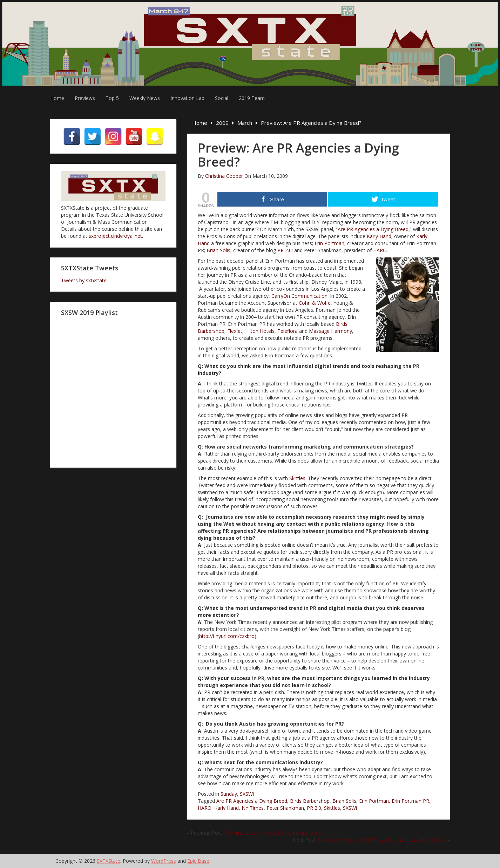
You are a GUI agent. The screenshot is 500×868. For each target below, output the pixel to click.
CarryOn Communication (299, 296)
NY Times (253, 808)
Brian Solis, (220, 250)
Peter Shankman (285, 808)
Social (222, 98)
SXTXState (109, 861)
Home (57, 98)
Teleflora (288, 331)
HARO (380, 250)
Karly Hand (379, 236)
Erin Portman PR (410, 801)
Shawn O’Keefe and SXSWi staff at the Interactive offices (382, 840)
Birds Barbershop (310, 801)
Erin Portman (374, 801)
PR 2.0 (314, 808)
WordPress (164, 861)
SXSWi (247, 794)
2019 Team (252, 98)
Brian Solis (344, 801)
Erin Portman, (330, 243)
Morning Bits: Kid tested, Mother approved (273, 833)
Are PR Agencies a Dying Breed (373, 229)
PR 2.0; (285, 250)
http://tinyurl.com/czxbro (227, 636)
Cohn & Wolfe (315, 303)
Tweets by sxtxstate (84, 280)
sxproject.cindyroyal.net (115, 236)
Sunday (229, 794)
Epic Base (198, 861)
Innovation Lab (187, 98)
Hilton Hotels (260, 331)
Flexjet (235, 331)
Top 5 (112, 98)
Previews (85, 98)
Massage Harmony (330, 331)
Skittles (297, 478)
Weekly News (145, 98)
